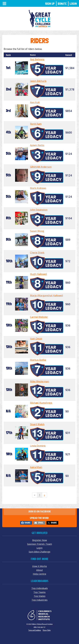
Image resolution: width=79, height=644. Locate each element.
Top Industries (39, 600)
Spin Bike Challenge (39, 552)
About (39, 570)
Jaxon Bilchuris (38, 81)
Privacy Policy (47, 630)
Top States (40, 596)
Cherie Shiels (37, 253)
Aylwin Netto (37, 145)
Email (41, 523)
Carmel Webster (39, 317)
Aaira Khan (36, 467)
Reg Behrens (37, 59)
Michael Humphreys (41, 403)
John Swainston (39, 210)
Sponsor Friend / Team (39, 544)
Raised (69, 55)
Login (73, 4)
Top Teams (39, 592)
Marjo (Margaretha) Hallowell (46, 295)
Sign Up (50, 4)
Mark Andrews (38, 188)
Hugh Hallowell (38, 274)
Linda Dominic (38, 446)
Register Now (40, 540)
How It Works (40, 566)
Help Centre (39, 574)
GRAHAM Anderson (41, 167)
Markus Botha (38, 360)
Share (27, 523)
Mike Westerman (39, 381)
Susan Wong (37, 231)
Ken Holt (35, 102)
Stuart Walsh (37, 424)
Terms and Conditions (35, 630)
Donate (62, 4)
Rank (8, 55)
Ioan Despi (36, 338)
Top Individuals (40, 588)
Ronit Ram (36, 124)
